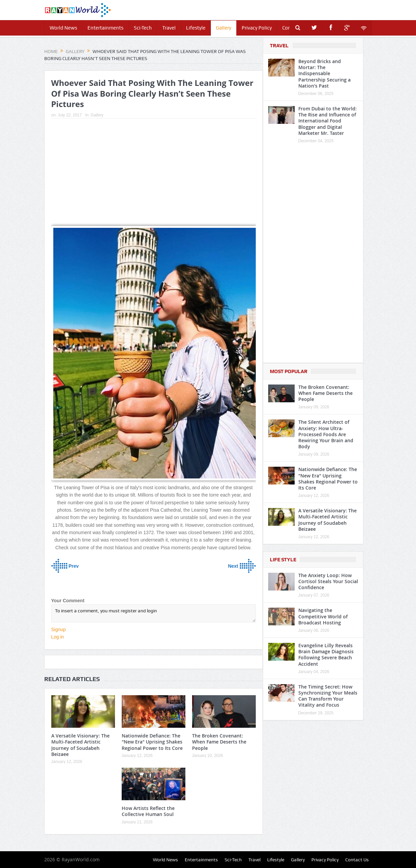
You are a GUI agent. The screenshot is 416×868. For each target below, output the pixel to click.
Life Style (283, 560)
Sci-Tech (143, 28)
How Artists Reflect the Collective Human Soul (148, 811)
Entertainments (105, 28)
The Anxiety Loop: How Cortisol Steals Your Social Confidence (328, 581)
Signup (59, 629)
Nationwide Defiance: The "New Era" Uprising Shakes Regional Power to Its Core (152, 742)
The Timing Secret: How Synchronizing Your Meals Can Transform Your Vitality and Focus (328, 696)
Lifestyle (196, 28)
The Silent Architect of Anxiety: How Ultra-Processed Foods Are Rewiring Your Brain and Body (326, 434)
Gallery (224, 28)
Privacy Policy (257, 28)
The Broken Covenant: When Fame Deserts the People (219, 742)
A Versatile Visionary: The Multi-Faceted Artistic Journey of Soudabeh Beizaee (80, 745)
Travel (169, 28)
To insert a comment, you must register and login (154, 613)
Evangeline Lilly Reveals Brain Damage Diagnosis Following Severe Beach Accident (326, 655)
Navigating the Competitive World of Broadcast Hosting (323, 616)
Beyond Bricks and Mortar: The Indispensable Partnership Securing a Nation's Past (324, 73)
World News (63, 28)
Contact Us (357, 860)
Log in (58, 637)
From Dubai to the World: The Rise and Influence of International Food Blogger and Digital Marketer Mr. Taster (328, 121)
